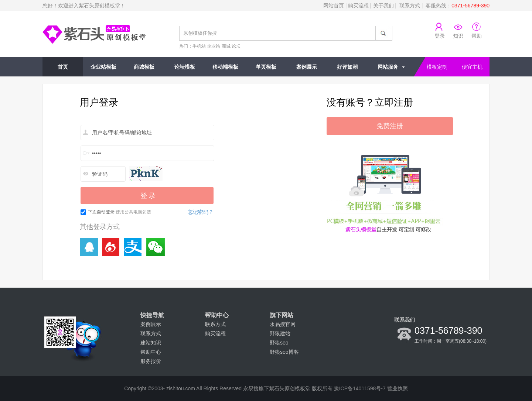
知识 (458, 36)
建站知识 (151, 343)
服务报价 (151, 361)
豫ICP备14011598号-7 (360, 388)
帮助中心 (151, 352)
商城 (226, 46)
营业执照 (398, 388)
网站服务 (388, 67)
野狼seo (279, 343)
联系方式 (410, 6)
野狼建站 (280, 333)
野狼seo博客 (284, 352)
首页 (63, 67)
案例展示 (307, 67)
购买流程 (358, 6)
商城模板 (144, 67)
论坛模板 (185, 67)
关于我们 (383, 6)
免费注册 (390, 126)
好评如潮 (347, 67)
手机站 (199, 46)
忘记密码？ (201, 212)
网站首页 (334, 6)
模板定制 (437, 67)
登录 (440, 36)
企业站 (214, 46)
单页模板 (266, 67)
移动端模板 (225, 67)
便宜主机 (472, 67)
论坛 (236, 46)
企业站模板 (103, 67)
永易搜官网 (283, 324)
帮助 (477, 36)
